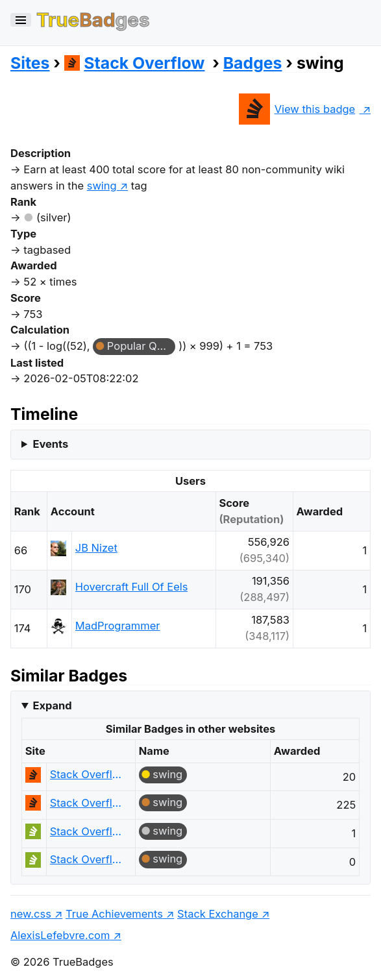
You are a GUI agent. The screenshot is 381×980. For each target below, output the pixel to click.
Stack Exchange (218, 914)
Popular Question (141, 346)
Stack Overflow (135, 63)
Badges (253, 63)
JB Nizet (96, 548)
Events (50, 444)
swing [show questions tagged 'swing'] (102, 186)
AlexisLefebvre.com (60, 935)
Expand (52, 705)
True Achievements (114, 914)
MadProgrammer (118, 626)
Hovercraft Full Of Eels (132, 587)
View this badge (297, 109)
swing (167, 774)
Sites (30, 63)
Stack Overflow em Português (87, 831)
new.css (31, 914)
